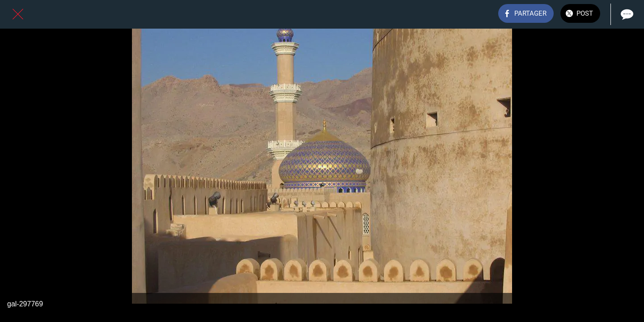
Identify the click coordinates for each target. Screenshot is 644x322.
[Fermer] (18, 14)
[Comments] (626, 14)
